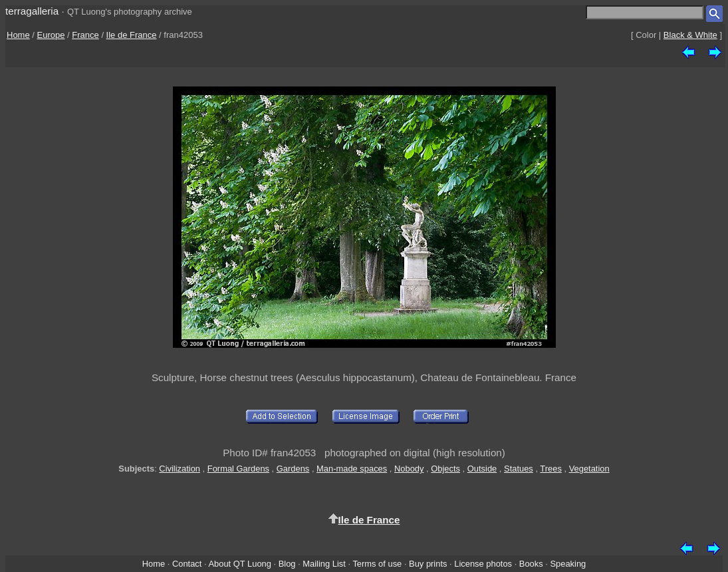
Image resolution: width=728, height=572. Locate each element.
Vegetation (589, 469)
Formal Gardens (238, 469)
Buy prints (428, 564)
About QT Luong (239, 564)
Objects (445, 469)
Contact (187, 564)
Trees (551, 469)
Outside (482, 469)
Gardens (293, 469)
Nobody (409, 469)
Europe (51, 35)
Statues (519, 469)
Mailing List (324, 564)
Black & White (690, 35)
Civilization (180, 469)
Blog (287, 564)
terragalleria (32, 11)
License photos (483, 564)
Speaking (568, 564)
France (85, 35)
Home (18, 35)
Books (531, 564)
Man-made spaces (352, 469)
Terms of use (377, 564)
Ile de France (132, 35)
